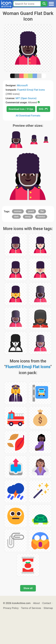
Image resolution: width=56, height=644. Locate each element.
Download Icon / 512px (21, 109)
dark (16, 217)
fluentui (41, 217)
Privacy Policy (11, 608)
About (37, 603)
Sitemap (48, 608)
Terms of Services (31, 608)
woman (18, 211)
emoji (28, 217)
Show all (28, 588)
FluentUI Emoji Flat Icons (31, 90)
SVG (43, 109)
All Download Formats (28, 116)
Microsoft (22, 85)
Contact (47, 603)
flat (42, 211)
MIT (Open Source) (26, 98)
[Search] (44, 4)
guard (31, 211)
